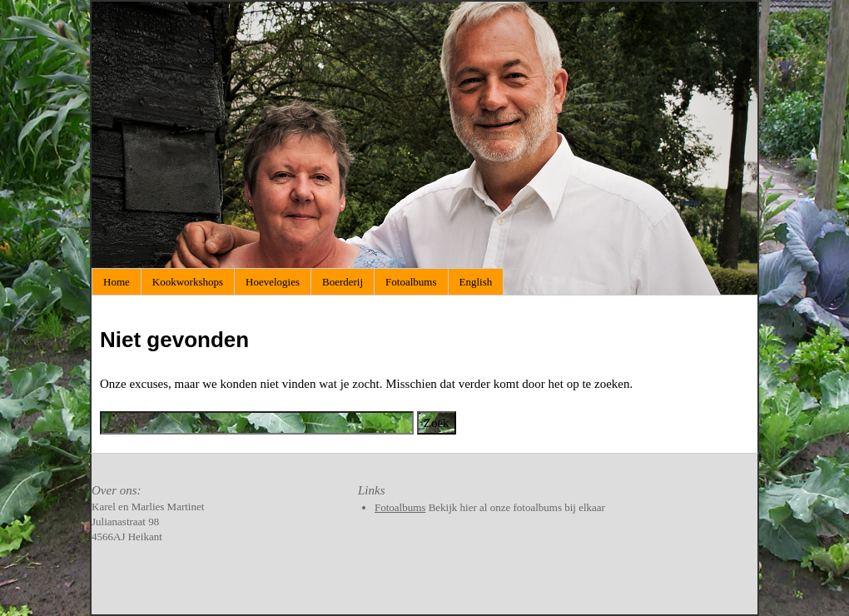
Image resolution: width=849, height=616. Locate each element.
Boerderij (343, 282)
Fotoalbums (411, 282)
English (476, 282)
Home (117, 282)
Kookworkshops (188, 282)
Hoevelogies (273, 282)
